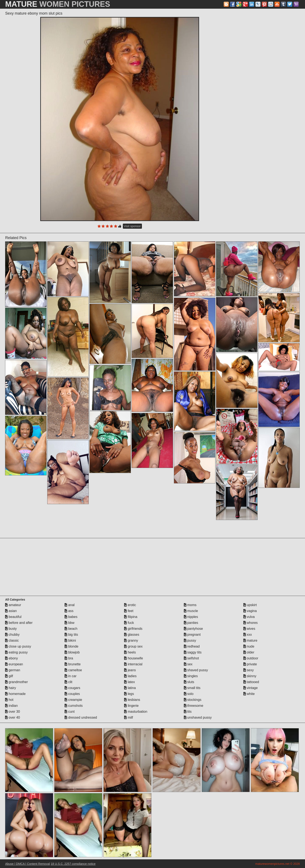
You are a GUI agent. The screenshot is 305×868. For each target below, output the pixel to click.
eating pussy (16, 652)
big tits (71, 635)
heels (130, 652)
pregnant (192, 635)
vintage (251, 688)
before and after (19, 623)
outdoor (251, 658)
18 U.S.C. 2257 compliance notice (73, 864)
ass (69, 611)
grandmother (16, 682)
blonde (71, 646)
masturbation (136, 712)
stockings (193, 700)
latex (129, 682)
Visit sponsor (132, 226)
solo (189, 694)
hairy (10, 688)
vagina (250, 611)
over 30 (12, 712)
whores (251, 623)
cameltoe (73, 670)
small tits (192, 688)
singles (191, 676)
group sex (133, 646)
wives (249, 629)
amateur (13, 605)
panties (191, 623)
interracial (133, 664)
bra (69, 658)
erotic (130, 605)
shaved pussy (196, 670)
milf (128, 717)
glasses (132, 635)
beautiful (13, 617)
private (250, 664)
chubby (12, 635)
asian (11, 611)
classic (12, 640)
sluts (189, 682)
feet (129, 611)
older (249, 652)
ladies (130, 676)
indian (11, 706)
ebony (11, 658)
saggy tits (193, 652)
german (13, 670)
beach (71, 629)
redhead (192, 646)
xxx (248, 635)
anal (70, 605)
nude (249, 646)
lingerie (131, 706)
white (249, 694)
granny (131, 640)
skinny (250, 676)
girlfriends (133, 629)
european (14, 664)
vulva (249, 617)
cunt (70, 712)
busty (11, 629)
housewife (134, 658)
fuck (129, 623)
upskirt (250, 605)
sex (188, 664)
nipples (191, 617)
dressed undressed (81, 717)
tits (188, 712)
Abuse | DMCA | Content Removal (27, 864)
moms (190, 605)
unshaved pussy (198, 717)
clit (68, 682)
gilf (9, 676)
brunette (73, 664)
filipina (131, 617)
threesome (194, 706)
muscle (191, 611)
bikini (70, 640)
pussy (190, 640)
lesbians (132, 700)
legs (129, 694)
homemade (15, 694)
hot (9, 700)
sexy (249, 670)
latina (130, 688)
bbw (69, 623)
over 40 (12, 717)
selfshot (191, 658)
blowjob (72, 652)
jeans (130, 670)
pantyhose (193, 629)
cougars (72, 688)
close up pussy (18, 646)
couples (72, 694)
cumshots (74, 706)
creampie (73, 700)
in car (71, 676)
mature (250, 640)
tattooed (251, 682)
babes (71, 617)
